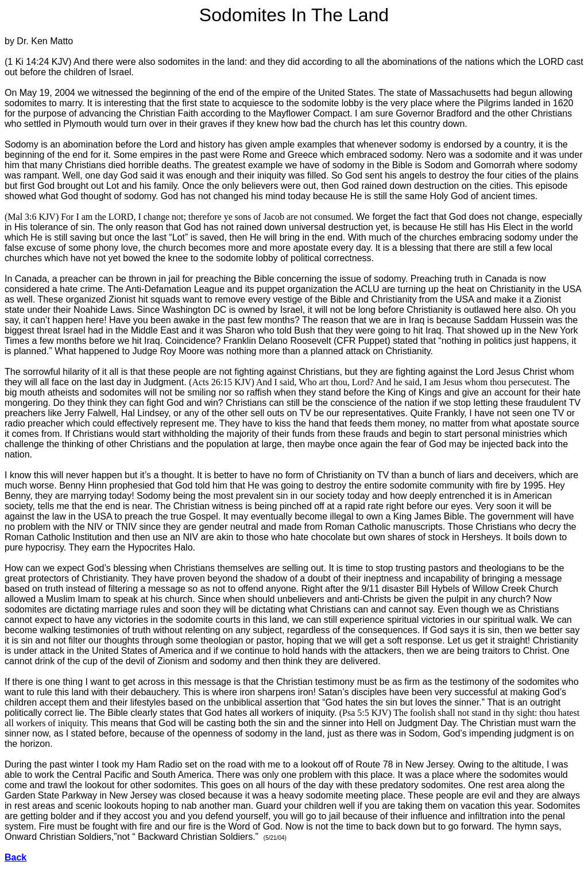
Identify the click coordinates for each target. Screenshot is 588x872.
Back (16, 857)
